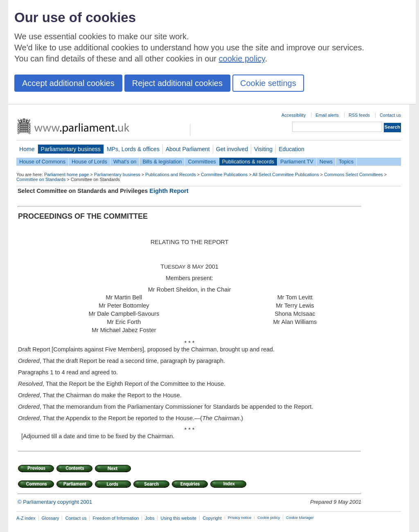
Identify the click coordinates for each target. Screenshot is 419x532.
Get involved (232, 149)
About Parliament (188, 149)
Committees (202, 162)
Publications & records (248, 162)
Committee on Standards (41, 179)
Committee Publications (224, 174)
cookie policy (242, 59)
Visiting (263, 149)
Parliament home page (66, 174)
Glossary (51, 518)
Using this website (178, 518)
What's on (125, 162)
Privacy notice (240, 518)
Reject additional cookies (177, 83)
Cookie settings (268, 83)
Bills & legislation (162, 162)
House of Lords (89, 162)
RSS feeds (359, 115)
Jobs (150, 518)
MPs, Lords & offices (133, 149)
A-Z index (26, 518)
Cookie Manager (300, 518)
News (326, 162)
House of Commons (42, 162)
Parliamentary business (71, 149)
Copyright (212, 518)
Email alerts (327, 115)
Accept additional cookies (68, 83)
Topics (346, 162)
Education (292, 149)
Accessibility (294, 115)
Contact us (390, 115)
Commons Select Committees (354, 174)
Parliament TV (297, 162)
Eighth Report (169, 191)
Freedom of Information (116, 518)
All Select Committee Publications (286, 174)
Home (27, 149)
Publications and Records (170, 174)
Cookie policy (269, 518)
